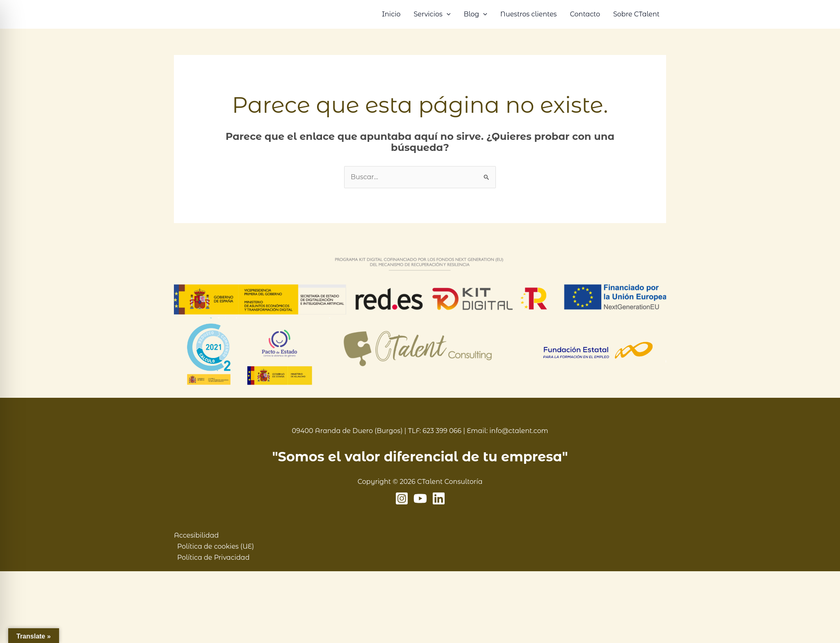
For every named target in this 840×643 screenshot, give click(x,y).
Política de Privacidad (213, 557)
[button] (447, 14)
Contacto (585, 14)
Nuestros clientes (529, 14)
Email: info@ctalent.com (507, 431)
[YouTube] (420, 498)
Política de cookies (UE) (216, 546)
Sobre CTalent (636, 14)
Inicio (391, 14)
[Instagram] (402, 498)
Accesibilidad (196, 535)
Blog (475, 14)
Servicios (432, 14)
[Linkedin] (439, 498)
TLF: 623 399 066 (435, 431)
